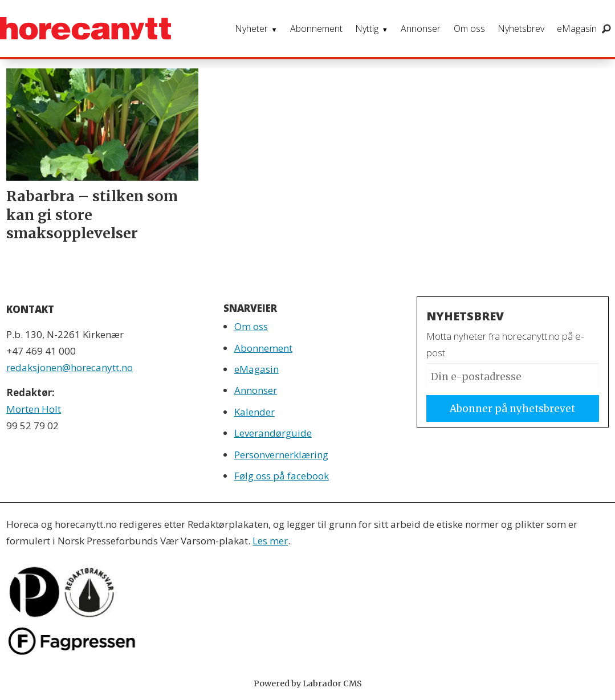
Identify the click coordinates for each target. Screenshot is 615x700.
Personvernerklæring (281, 455)
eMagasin (577, 29)
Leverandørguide (273, 433)
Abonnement (316, 29)
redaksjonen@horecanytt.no (70, 367)
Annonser (421, 29)
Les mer (270, 541)
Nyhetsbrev (521, 29)
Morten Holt (34, 409)
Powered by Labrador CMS (308, 683)
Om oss (469, 29)
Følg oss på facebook (282, 476)
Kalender (254, 412)
